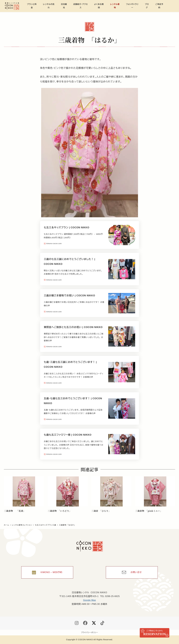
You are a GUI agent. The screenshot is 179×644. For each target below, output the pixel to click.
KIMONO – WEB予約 (52, 572)
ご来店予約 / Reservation (155, 633)
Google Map (89, 600)
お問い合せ (136, 572)
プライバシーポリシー (90, 632)
